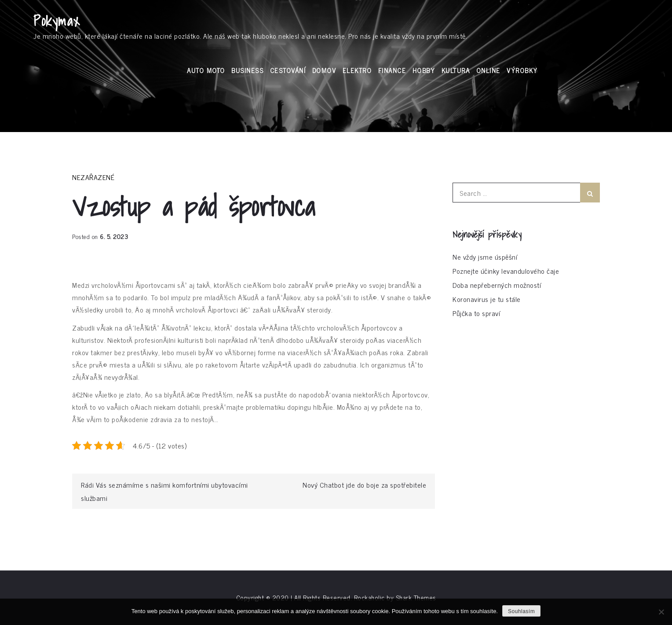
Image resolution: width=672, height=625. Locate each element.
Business (247, 70)
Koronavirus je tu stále (487, 299)
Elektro (357, 70)
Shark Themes (416, 597)
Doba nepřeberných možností (497, 285)
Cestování (288, 70)
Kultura (456, 70)
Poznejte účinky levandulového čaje (506, 271)
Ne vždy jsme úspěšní (485, 257)
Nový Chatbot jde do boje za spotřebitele (364, 485)
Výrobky (522, 70)
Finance (392, 70)
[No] (661, 612)
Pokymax (57, 21)
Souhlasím (521, 611)
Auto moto (206, 70)
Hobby (424, 70)
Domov (324, 70)
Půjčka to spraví (476, 313)
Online (488, 70)
